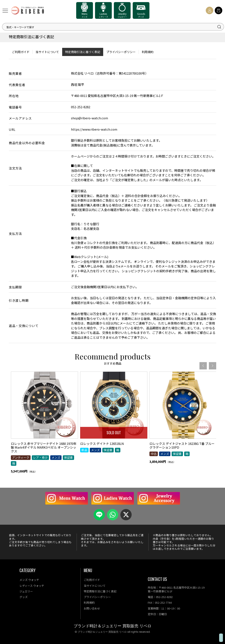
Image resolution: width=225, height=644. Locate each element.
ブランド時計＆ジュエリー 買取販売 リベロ (112, 626)
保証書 (68, 471)
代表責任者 (17, 85)
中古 (154, 467)
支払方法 (15, 234)
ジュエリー (26, 591)
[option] (44, 438)
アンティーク (21, 471)
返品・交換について (24, 326)
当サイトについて (47, 52)
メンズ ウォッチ (29, 580)
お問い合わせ (92, 608)
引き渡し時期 (19, 300)
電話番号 (15, 107)
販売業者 (15, 73)
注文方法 (15, 168)
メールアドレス (20, 118)
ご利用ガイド (21, 52)
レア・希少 (40, 471)
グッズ (24, 597)
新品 (84, 463)
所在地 (14, 96)
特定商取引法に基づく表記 (83, 52)
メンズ (56, 471)
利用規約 (148, 52)
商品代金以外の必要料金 (27, 143)
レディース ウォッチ (32, 586)
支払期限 (15, 287)
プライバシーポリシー (121, 52)
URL (12, 129)
